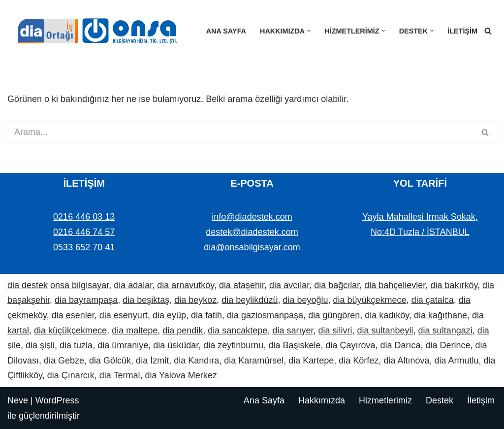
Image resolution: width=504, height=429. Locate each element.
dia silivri (335, 330)
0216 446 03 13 (84, 217)
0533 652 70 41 (84, 247)
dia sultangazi (445, 330)
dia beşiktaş (146, 300)
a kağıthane (444, 315)
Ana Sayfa (226, 31)
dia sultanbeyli (385, 330)
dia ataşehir (242, 285)
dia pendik (183, 330)
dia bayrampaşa (86, 300)
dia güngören (334, 315)
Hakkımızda (322, 400)
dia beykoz (195, 300)
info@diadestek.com (252, 217)
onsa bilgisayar (79, 285)
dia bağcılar (337, 285)
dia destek (28, 285)
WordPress (57, 400)
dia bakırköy (454, 285)
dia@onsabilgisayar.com (252, 247)
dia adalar (133, 285)
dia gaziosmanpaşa (265, 315)
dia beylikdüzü (250, 300)
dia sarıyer (293, 330)
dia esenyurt (124, 315)
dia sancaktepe (237, 330)
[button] (309, 31)
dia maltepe (135, 330)
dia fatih (206, 315)
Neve (18, 400)
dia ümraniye (123, 345)
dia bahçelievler (395, 285)
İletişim (462, 31)
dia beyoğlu (305, 300)
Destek (440, 400)
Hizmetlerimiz (385, 400)
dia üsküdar (176, 345)
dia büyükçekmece (370, 300)
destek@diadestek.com (252, 232)
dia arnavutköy (186, 285)
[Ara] (488, 31)
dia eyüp (169, 315)
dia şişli (40, 345)
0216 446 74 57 (84, 232)
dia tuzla (76, 345)
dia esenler (73, 315)
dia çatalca (433, 300)
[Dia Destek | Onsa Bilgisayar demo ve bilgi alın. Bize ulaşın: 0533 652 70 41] (94, 31)
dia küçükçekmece (70, 330)
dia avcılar (289, 285)
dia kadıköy (387, 315)
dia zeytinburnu (233, 345)
